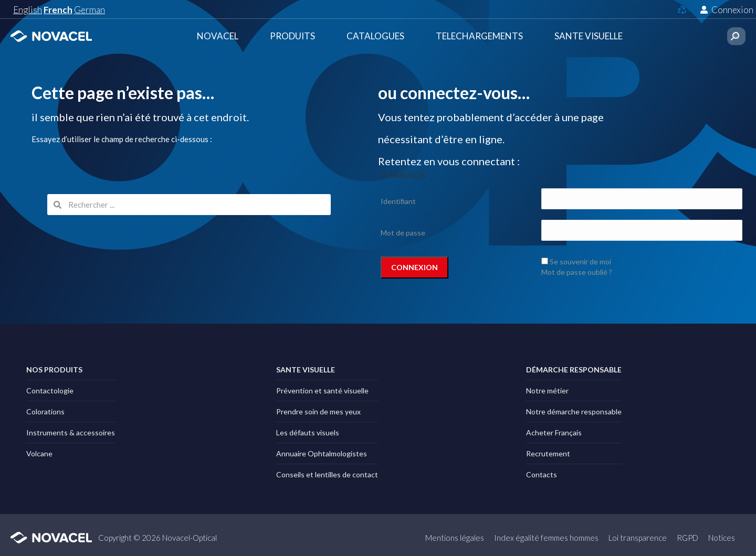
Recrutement (548, 453)
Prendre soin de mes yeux (318, 411)
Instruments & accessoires (71, 432)
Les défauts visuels (308, 432)
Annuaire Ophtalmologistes (322, 453)
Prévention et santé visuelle (322, 391)
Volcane (39, 453)
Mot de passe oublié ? (577, 272)
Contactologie (50, 391)
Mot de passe (403, 233)
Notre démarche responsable (574, 411)
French (58, 10)
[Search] (735, 36)
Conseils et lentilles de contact (327, 474)
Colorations (45, 411)
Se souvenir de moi (580, 261)
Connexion (727, 10)
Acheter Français (554, 432)
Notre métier (547, 391)
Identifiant (398, 201)
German (90, 10)
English (28, 10)
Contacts (542, 474)
